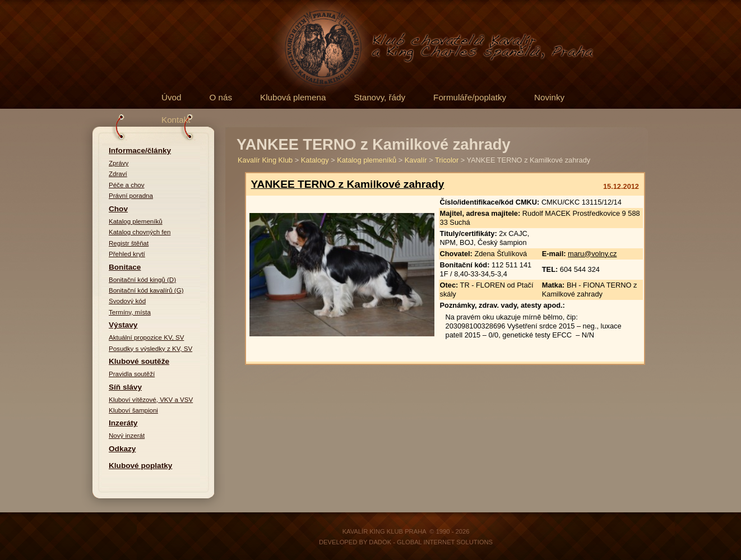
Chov (118, 209)
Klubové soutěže (139, 361)
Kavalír (416, 160)
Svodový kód (127, 301)
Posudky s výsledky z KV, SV (150, 349)
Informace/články (140, 151)
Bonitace (125, 267)
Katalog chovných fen (140, 232)
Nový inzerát (127, 436)
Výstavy (123, 325)
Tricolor (447, 160)
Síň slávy (125, 387)
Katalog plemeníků (136, 221)
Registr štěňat (129, 243)
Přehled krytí (127, 254)
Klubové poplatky (140, 466)
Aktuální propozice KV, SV (146, 337)
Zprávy (119, 163)
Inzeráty (123, 423)
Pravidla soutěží (132, 374)
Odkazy (122, 449)
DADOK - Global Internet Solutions (431, 542)
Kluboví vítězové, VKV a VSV (151, 400)
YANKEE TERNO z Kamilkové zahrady (348, 184)
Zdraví (118, 174)
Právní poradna (131, 196)
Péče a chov (127, 185)
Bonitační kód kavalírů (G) (146, 290)
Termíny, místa (130, 312)
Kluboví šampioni (133, 410)
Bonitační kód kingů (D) (142, 280)
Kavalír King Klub (265, 160)
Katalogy (315, 160)
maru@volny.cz (592, 254)
